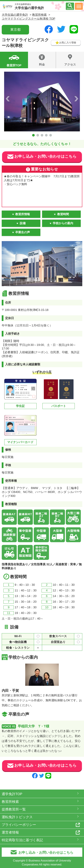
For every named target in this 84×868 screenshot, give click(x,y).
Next (76, 99)
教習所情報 (23, 214)
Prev (8, 99)
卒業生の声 (23, 232)
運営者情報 (10, 832)
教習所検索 (10, 802)
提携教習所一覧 (14, 809)
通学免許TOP (12, 794)
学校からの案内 (63, 223)
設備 (23, 223)
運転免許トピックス (17, 817)
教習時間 (63, 214)
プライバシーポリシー (19, 825)
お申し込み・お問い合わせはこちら (42, 157)
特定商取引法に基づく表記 (22, 840)
